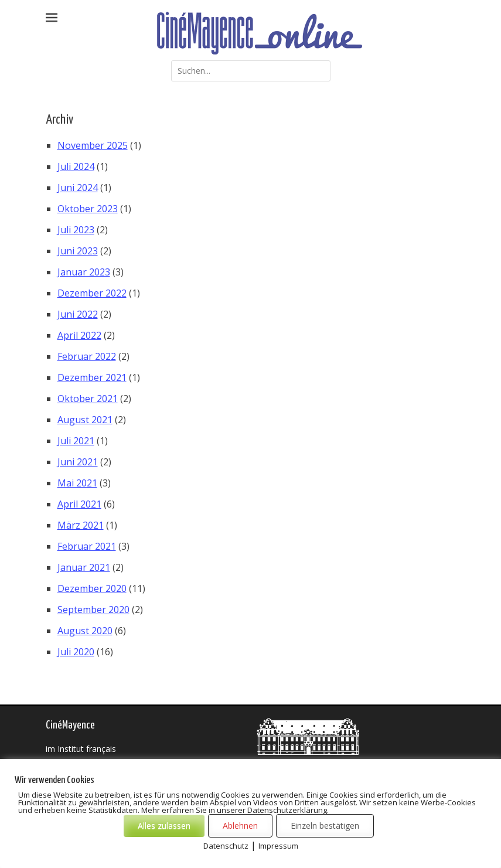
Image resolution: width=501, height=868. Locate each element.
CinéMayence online (162, 856)
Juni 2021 (78, 462)
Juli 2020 (76, 652)
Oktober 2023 (88, 209)
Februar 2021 (87, 546)
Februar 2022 (87, 356)
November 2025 (93, 145)
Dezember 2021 (92, 377)
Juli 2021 (76, 441)
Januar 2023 (84, 272)
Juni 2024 (78, 188)
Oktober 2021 (88, 399)
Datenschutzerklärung (328, 856)
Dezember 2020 (92, 588)
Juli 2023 (76, 230)
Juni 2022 (78, 314)
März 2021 (81, 525)
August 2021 (85, 420)
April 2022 (79, 335)
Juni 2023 (78, 251)
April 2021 (79, 504)
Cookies (56, 864)
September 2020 (93, 610)
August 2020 (85, 631)
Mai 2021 (77, 483)
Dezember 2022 (92, 293)
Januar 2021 (84, 567)
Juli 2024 (76, 166)
